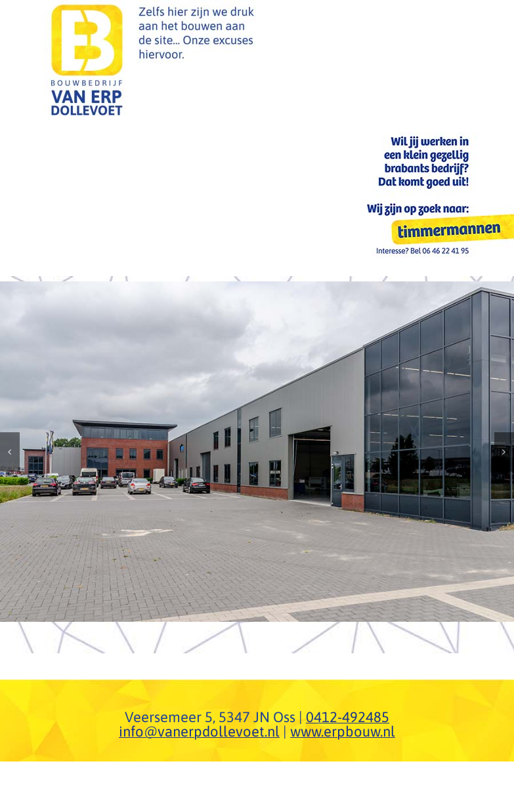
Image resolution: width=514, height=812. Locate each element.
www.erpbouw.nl (343, 731)
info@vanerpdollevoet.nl (199, 731)
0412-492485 (348, 717)
